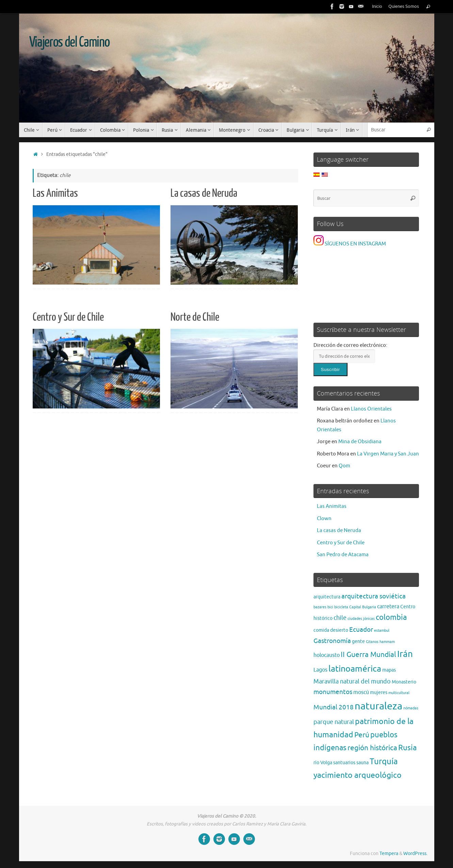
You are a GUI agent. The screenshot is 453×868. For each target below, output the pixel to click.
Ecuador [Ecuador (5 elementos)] (361, 630)
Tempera (389, 854)
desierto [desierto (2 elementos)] (339, 630)
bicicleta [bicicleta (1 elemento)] (341, 607)
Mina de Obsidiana (360, 442)
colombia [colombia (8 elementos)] (391, 617)
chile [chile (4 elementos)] (340, 618)
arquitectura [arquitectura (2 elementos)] (327, 597)
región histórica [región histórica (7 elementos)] (372, 748)
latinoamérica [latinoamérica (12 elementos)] (355, 669)
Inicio (377, 6)
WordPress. (415, 854)
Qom (344, 466)
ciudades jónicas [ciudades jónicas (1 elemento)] (361, 619)
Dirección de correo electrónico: (350, 345)
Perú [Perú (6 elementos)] (362, 735)
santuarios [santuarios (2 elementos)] (344, 763)
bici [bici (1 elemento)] (330, 607)
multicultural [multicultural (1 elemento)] (399, 693)
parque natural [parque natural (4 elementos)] (334, 722)
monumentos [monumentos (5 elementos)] (333, 692)
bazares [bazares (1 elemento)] (320, 607)
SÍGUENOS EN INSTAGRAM (350, 244)
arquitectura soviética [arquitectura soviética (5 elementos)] (374, 596)
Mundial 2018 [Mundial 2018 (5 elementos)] (334, 707)
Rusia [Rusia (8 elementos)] (407, 748)
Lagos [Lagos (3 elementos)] (320, 670)
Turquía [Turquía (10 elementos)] (384, 761)
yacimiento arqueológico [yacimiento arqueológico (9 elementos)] (358, 775)
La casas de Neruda (204, 193)
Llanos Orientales (371, 409)
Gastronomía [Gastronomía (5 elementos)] (332, 641)
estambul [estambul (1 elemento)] (382, 631)
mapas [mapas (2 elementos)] (389, 670)
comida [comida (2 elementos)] (321, 630)
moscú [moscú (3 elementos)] (361, 692)
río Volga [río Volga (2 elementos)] (323, 763)
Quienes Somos (404, 6)
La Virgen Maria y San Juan (388, 454)
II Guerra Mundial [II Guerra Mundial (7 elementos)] (368, 654)
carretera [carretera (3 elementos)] (388, 607)
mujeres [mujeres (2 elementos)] (379, 693)
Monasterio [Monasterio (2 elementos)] (404, 682)
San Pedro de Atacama (343, 555)
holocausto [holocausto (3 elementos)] (327, 655)
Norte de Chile (195, 317)
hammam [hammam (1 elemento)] (387, 642)
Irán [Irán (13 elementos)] (405, 654)
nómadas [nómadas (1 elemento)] (411, 708)
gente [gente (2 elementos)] (358, 641)
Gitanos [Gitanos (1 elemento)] (372, 642)
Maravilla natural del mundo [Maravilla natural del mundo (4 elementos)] (352, 681)
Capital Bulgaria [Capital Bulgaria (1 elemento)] (363, 607)
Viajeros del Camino (69, 42)
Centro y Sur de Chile (68, 317)
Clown (324, 519)
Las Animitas (55, 193)
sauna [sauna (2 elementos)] (362, 763)
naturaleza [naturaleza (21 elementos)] (378, 706)
